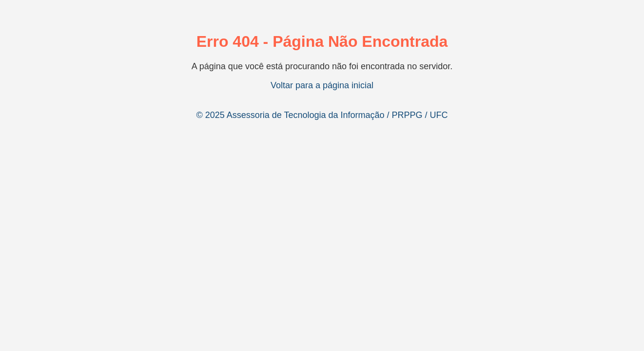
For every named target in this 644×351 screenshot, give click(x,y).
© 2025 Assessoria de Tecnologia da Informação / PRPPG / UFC (322, 115)
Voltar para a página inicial (322, 85)
